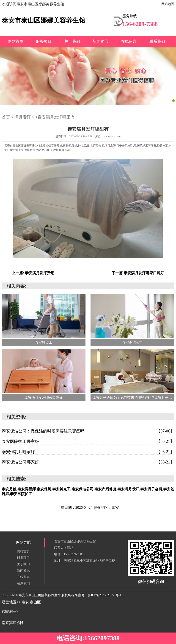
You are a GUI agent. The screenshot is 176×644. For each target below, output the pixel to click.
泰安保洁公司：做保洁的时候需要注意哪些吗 (88, 431)
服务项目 (44, 41)
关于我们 (72, 41)
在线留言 (129, 41)
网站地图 (168, 4)
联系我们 (157, 41)
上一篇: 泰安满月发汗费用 (33, 273)
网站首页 (16, 41)
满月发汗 (23, 117)
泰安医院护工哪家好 (88, 441)
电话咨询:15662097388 (88, 638)
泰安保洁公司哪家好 (88, 462)
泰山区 (35, 602)
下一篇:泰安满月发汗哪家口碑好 (138, 273)
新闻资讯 (100, 41)
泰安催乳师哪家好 (88, 452)
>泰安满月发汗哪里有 (55, 117)
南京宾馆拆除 (13, 623)
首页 (6, 117)
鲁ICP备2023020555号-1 (104, 595)
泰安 (26, 602)
